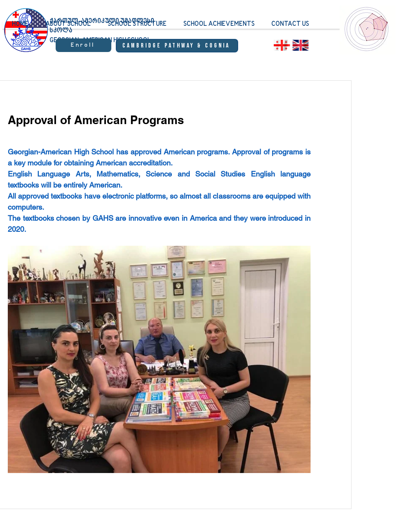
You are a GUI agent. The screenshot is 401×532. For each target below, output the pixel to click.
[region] (367, 35)
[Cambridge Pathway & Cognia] (177, 46)
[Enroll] (83, 45)
